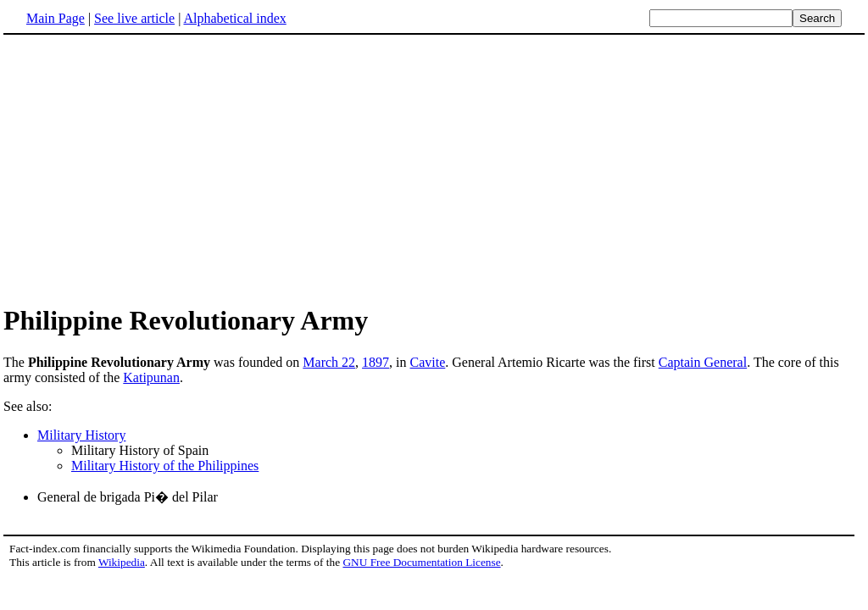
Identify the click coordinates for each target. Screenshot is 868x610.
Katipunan (151, 377)
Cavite (428, 362)
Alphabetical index (234, 18)
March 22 (329, 362)
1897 (376, 362)
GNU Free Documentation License (421, 562)
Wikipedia (122, 562)
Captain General (703, 362)
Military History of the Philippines (165, 466)
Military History (81, 435)
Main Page (56, 18)
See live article (134, 18)
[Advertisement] (434, 169)
